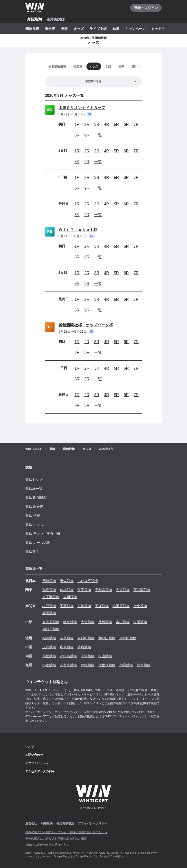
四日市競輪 (51, 629)
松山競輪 (105, 656)
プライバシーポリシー (93, 823)
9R (87, 135)
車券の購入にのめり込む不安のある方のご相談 (56, 839)
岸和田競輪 (128, 638)
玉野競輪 (49, 647)
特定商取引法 (65, 823)
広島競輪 (67, 647)
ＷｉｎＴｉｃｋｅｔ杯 (78, 230)
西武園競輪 (142, 590)
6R (126, 124)
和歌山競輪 (107, 638)
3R (97, 124)
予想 (64, 29)
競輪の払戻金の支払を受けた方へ (47, 845)
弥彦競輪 (49, 590)
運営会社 (31, 823)
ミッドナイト (162, 29)
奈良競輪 (67, 638)
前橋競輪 (67, 590)
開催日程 (32, 29)
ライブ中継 (98, 29)
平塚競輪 (102, 606)
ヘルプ (30, 747)
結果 (116, 29)
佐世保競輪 (107, 665)
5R (116, 124)
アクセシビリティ (37, 763)
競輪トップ (34, 480)
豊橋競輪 (105, 622)
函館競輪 (49, 581)
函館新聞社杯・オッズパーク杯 (86, 325)
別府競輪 (126, 665)
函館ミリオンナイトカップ (82, 108)
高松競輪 (49, 656)
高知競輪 (88, 656)
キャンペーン (135, 29)
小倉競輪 (49, 665)
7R (136, 124)
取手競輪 (84, 590)
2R (87, 124)
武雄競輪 (88, 665)
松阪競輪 (140, 622)
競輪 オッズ (34, 525)
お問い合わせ (34, 755)
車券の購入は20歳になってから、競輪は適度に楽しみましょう (66, 832)
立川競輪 (70, 597)
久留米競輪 (68, 665)
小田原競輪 (121, 606)
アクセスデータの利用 (40, 771)
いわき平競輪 (88, 581)
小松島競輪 (68, 656)
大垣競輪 (88, 622)
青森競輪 (67, 581)
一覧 (98, 135)
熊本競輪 (144, 665)
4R (106, 124)
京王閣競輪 (51, 597)
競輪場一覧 (34, 489)
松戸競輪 (49, 606)
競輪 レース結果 (38, 543)
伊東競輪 (140, 606)
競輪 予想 (33, 516)
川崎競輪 (84, 606)
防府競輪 (84, 647)
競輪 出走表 (34, 507)
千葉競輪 (67, 606)
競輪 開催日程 (36, 498)
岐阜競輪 (70, 622)
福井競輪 (49, 638)
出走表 (50, 29)
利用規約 (47, 823)
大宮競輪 (123, 590)
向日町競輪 (86, 638)
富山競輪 (123, 622)
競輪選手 (32, 552)
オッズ (79, 29)
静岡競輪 (49, 613)
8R (77, 135)
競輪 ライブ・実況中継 (43, 534)
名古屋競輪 (51, 622)
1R (77, 124)
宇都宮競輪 (103, 590)
